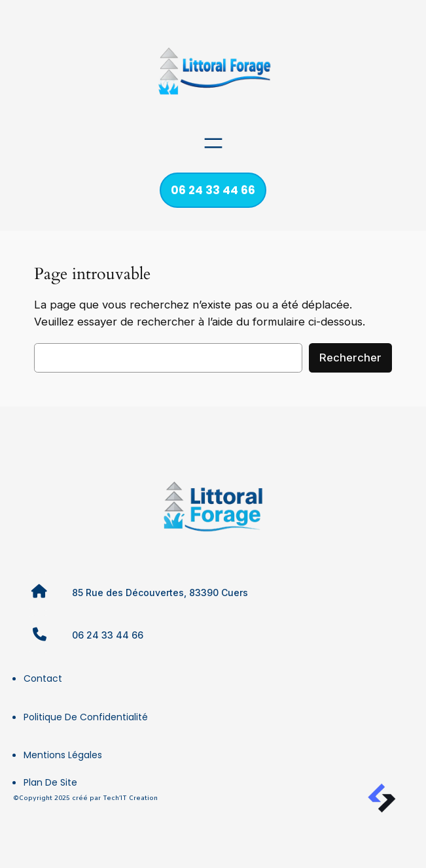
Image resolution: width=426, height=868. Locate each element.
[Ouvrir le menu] (213, 143)
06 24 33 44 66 (213, 190)
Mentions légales (63, 755)
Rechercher (350, 358)
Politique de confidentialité (86, 717)
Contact (43, 678)
